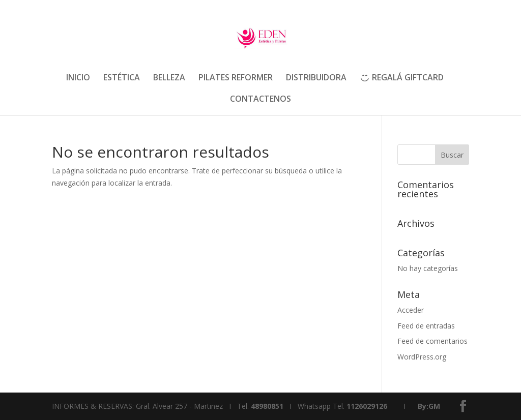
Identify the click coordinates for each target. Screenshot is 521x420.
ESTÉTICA (122, 78)
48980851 (267, 406)
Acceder (411, 310)
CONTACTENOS (260, 100)
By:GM (429, 406)
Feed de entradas (426, 326)
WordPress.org (422, 357)
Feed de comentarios (432, 341)
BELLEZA (169, 78)
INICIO (78, 78)
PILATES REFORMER (236, 78)
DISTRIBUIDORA (316, 78)
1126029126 (367, 406)
